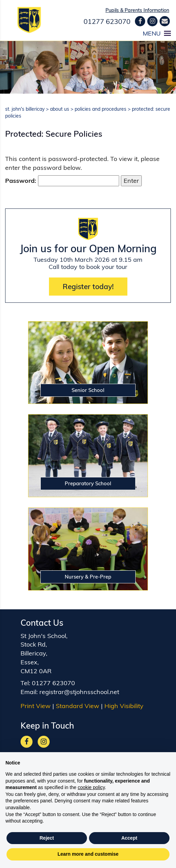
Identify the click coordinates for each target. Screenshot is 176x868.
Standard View (78, 702)
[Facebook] (140, 21)
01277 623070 (107, 21)
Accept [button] (129, 838)
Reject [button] (47, 838)
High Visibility (124, 702)
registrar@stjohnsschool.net (79, 688)
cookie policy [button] (91, 787)
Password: (62, 181)
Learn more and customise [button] (88, 854)
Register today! (88, 286)
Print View (36, 702)
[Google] (152, 21)
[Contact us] (165, 21)
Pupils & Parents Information (137, 10)
